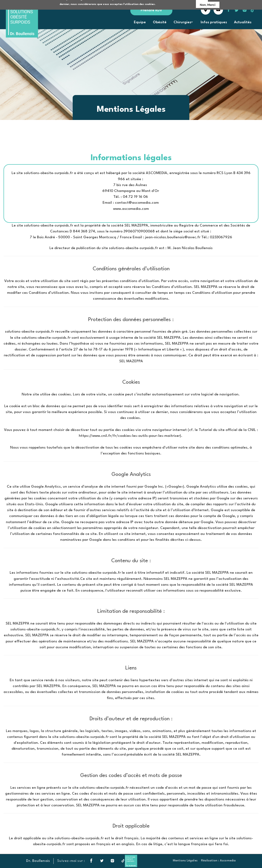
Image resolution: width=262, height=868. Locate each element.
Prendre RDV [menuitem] (151, 10)
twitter (239, 12)
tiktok (253, 10)
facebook (229, 10)
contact (218, 10)
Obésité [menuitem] (160, 22)
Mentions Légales (185, 861)
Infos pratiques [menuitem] (214, 22)
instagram (245, 10)
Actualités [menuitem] (243, 22)
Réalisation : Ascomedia (218, 861)
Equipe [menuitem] (140, 22)
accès (206, 10)
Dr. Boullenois (38, 861)
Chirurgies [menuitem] (182, 24)
